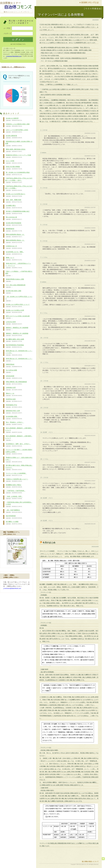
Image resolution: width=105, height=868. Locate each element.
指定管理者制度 (14, 517)
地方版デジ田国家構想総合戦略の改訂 (17, 212)
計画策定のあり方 (14, 247)
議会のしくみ (14, 394)
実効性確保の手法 (14, 406)
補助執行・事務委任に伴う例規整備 (17, 329)
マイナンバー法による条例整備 (16, 474)
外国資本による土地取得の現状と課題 (17, 125)
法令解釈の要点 (14, 207)
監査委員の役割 (14, 400)
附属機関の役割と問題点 (14, 486)
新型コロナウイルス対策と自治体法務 (17, 317)
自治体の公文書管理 (14, 119)
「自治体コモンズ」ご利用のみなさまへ (13, 67)
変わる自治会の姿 (14, 218)
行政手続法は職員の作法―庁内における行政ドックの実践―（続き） (19, 180)
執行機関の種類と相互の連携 (15, 340)
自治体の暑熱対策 (14, 137)
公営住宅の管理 (14, 323)
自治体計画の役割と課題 (13, 292)
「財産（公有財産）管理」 (14, 498)
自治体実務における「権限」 (15, 253)
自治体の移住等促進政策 (14, 224)
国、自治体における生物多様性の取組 (17, 174)
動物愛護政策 (14, 230)
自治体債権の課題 (14, 418)
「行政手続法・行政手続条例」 (15, 492)
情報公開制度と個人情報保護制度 (16, 383)
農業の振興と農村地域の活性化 (15, 150)
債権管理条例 (14, 366)
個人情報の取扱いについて (90, 862)
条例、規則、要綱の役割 (14, 201)
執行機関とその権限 (14, 523)
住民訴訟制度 (14, 377)
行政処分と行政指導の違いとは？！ (17, 480)
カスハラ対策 (14, 162)
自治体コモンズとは (90, 2)
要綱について (14, 259)
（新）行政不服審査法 (14, 511)
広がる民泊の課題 (11, 371)
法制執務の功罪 (14, 389)
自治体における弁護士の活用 (15, 311)
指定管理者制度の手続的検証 (15, 346)
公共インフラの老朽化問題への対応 (17, 131)
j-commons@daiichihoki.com (13, 56)
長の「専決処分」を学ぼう (15, 423)
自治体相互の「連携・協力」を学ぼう (18, 445)
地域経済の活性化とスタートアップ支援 (18, 156)
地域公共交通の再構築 (14, 168)
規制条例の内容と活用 (14, 412)
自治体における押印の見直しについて (17, 306)
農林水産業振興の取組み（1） (15, 241)
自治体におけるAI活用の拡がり (15, 195)
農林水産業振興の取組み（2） (15, 236)
